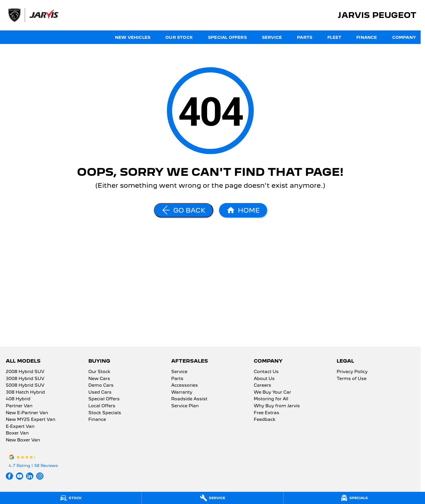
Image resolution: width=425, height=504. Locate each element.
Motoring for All (271, 399)
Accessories (185, 386)
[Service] (212, 498)
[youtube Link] (20, 476)
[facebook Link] (9, 476)
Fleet (334, 37)
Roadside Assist (189, 399)
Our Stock (179, 37)
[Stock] (71, 498)
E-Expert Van (20, 427)
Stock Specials (105, 413)
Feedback (265, 420)
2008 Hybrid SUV (25, 372)
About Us (264, 379)
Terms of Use (352, 379)
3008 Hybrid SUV (25, 379)
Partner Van (19, 406)
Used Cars (100, 392)
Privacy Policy (352, 372)
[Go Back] (184, 210)
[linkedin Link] (30, 476)
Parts (305, 37)
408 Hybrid (18, 399)
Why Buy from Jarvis (277, 406)
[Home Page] (243, 210)
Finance (367, 37)
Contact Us (266, 372)
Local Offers (102, 406)
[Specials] (354, 498)
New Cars (99, 379)
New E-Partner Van (27, 413)
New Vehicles (133, 37)
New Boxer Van (23, 440)
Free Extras (267, 413)
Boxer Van (17, 433)
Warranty (182, 392)
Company (404, 37)
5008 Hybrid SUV (25, 386)
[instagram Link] (40, 476)
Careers (262, 386)
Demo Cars (101, 386)
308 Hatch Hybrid (25, 392)
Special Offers (227, 37)
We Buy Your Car (272, 392)
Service (272, 37)
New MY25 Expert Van (31, 420)
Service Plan (185, 406)
